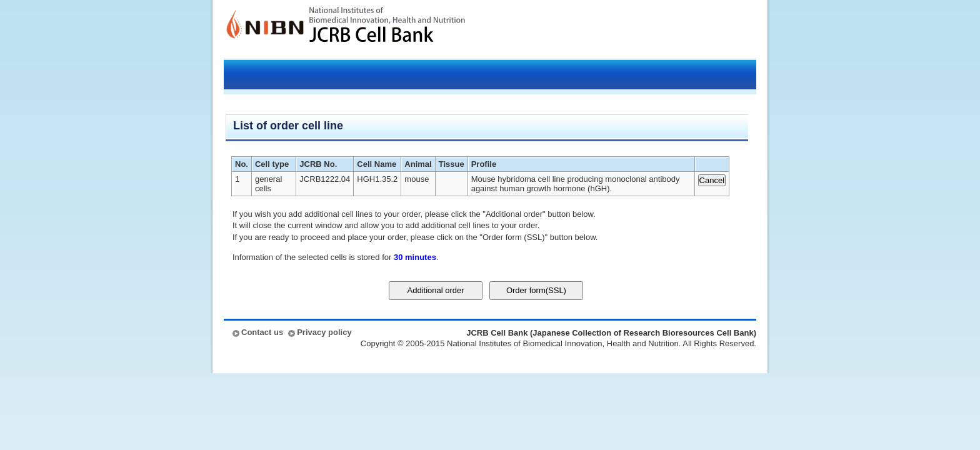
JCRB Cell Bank (387, 29)
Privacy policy (324, 332)
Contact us (262, 332)
